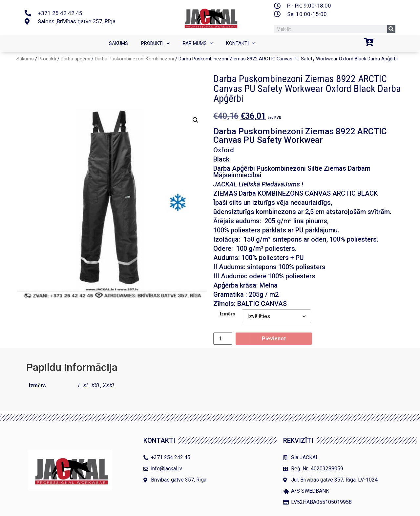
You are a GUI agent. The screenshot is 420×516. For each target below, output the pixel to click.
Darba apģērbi (75, 59)
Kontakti (241, 43)
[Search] (391, 29)
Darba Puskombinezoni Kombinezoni (134, 59)
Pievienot (274, 339)
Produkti (155, 43)
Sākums (25, 59)
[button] (196, 120)
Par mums (198, 43)
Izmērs (228, 314)
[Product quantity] (223, 339)
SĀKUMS (118, 43)
